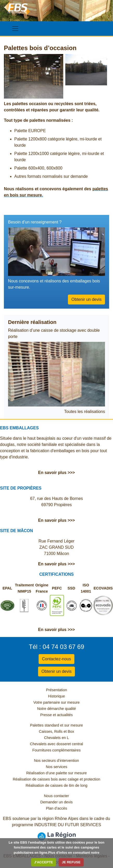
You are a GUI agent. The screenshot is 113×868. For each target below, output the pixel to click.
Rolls (58, 731)
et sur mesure (72, 725)
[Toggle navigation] (15, 29)
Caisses (45, 731)
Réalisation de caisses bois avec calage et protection (56, 779)
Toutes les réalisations (85, 412)
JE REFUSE (71, 862)
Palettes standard (45, 725)
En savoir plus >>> (56, 473)
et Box (69, 731)
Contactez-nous (56, 659)
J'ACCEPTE (44, 862)
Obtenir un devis (86, 299)
